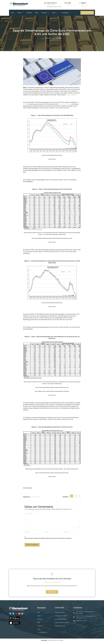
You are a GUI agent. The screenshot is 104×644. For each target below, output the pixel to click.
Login (55, 13)
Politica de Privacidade (61, 616)
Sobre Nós (30, 13)
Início (13, 13)
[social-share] (71, 496)
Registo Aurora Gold (60, 626)
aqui (67, 95)
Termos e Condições (60, 613)
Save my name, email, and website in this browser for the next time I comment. (48, 538)
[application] (22, 13)
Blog (37, 13)
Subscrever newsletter (61, 619)
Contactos (46, 13)
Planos (20, 13)
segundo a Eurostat (65, 104)
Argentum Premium (85, 5)
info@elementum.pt (71, 5)
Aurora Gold (83, 7)
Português (66, 13)
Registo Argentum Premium (62, 623)
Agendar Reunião (87, 13)
